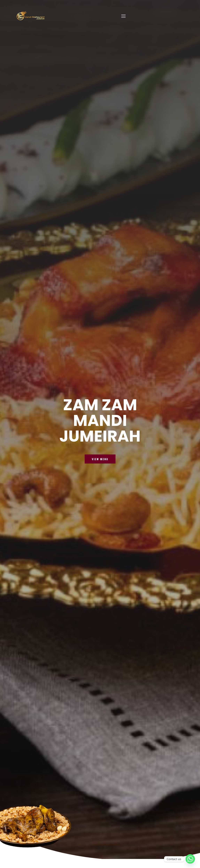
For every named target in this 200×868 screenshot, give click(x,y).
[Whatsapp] (190, 859)
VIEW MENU (100, 461)
